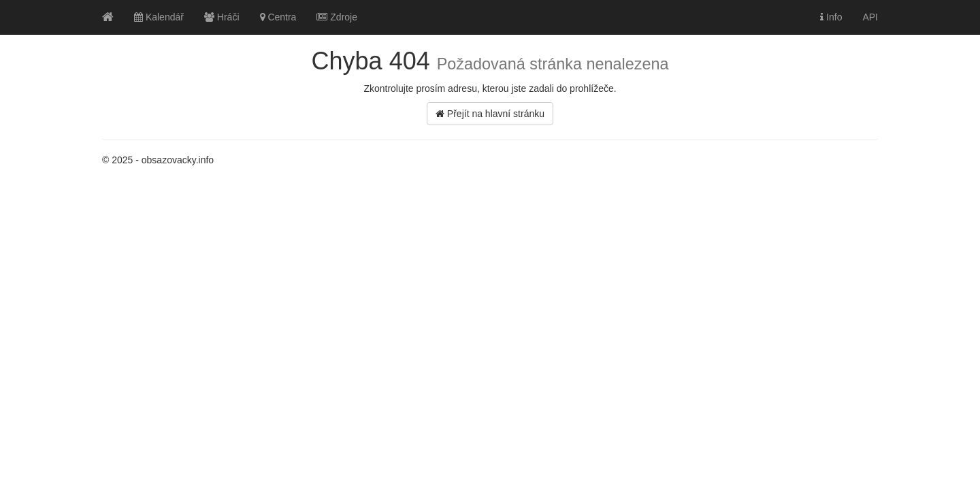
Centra (278, 17)
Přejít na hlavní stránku (490, 114)
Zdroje (337, 17)
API (870, 17)
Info (831, 17)
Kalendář (159, 17)
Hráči (222, 17)
